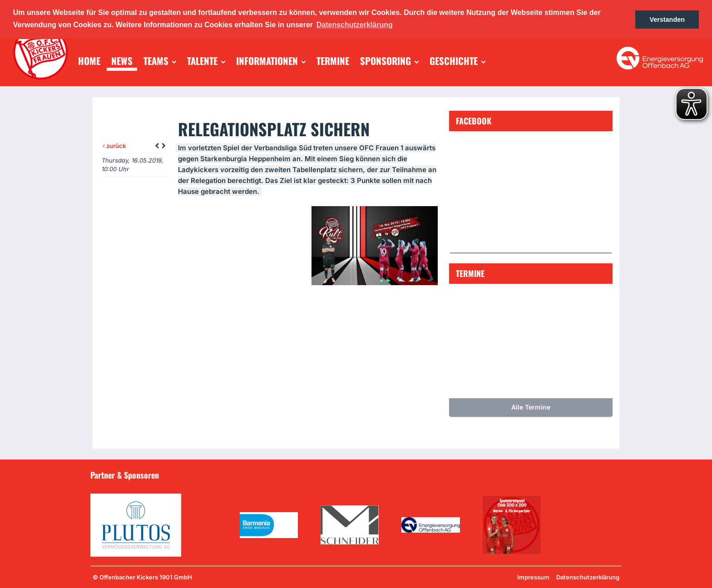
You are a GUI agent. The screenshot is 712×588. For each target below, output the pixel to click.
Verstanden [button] (667, 20)
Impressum (533, 577)
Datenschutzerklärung (588, 577)
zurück (114, 146)
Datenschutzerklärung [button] (355, 25)
